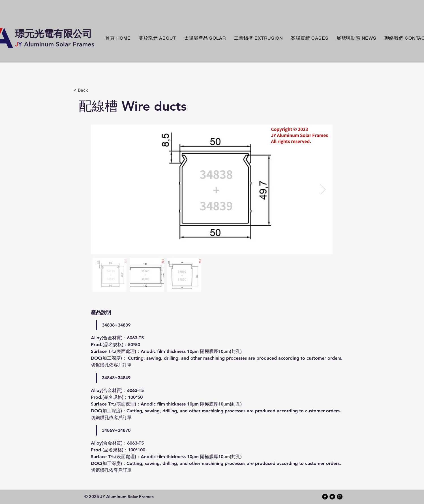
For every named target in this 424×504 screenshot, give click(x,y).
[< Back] (102, 90)
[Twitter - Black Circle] (332, 497)
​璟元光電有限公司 (53, 34)
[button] (205, 38)
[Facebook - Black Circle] (325, 497)
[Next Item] (323, 189)
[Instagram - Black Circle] (340, 497)
